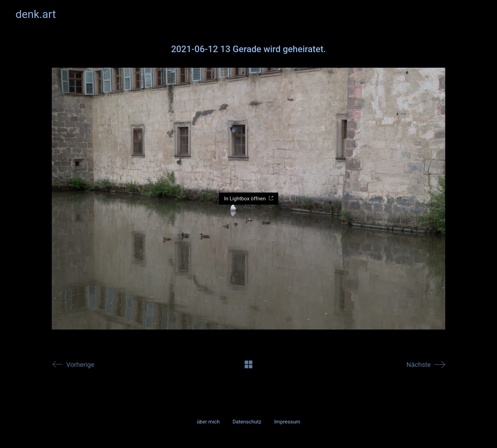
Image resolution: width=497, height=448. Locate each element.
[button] (477, 14)
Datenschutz (247, 422)
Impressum (287, 422)
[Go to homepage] (36, 14)
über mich (208, 422)
